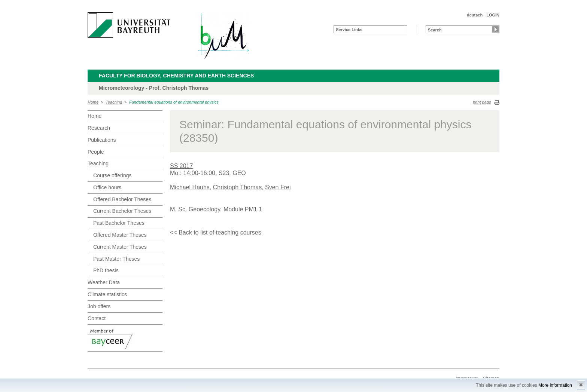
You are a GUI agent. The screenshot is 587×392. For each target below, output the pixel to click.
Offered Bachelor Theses (122, 199)
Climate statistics (107, 294)
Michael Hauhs (190, 187)
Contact (97, 318)
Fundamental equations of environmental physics (174, 102)
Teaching (114, 102)
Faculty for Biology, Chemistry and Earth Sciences (176, 76)
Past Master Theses (116, 259)
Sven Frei (278, 187)
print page (482, 102)
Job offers (99, 306)
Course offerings (112, 175)
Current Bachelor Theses (122, 211)
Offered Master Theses (120, 235)
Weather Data (104, 282)
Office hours (107, 187)
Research (99, 128)
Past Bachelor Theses (119, 223)
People (96, 152)
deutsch (475, 15)
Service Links (349, 30)
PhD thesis (106, 270)
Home (93, 102)
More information (555, 385)
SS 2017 (181, 166)
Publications (102, 140)
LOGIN (493, 15)
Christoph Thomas (237, 187)
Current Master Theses (120, 247)
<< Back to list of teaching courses (216, 232)
